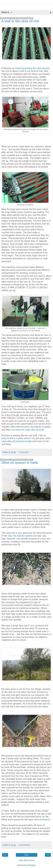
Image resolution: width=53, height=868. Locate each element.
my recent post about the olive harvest (30, 68)
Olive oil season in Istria (20, 463)
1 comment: (24, 452)
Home (26, 855)
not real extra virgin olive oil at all (28, 430)
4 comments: (24, 845)
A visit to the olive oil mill (20, 21)
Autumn (46, 819)
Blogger (32, 865)
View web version (27, 860)
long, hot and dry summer (20, 536)
